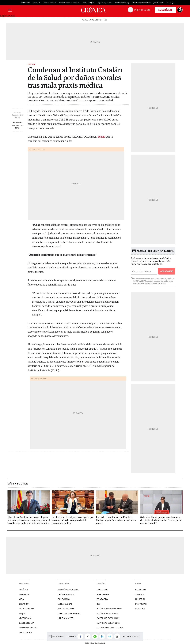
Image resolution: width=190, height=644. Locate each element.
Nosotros (102, 590)
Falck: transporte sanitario (141, 3)
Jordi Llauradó (159, 3)
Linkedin (140, 599)
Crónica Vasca (66, 594)
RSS (98, 604)
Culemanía (64, 599)
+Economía (25, 618)
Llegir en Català (8, 16)
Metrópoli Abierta (68, 590)
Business (24, 594)
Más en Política (18, 484)
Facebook (141, 590)
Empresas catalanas (108, 618)
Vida (21, 599)
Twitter (140, 594)
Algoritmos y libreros (105, 3)
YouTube (140, 609)
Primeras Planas (28, 628)
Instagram (141, 604)
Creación (24, 604)
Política (31, 64)
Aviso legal (103, 594)
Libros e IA (36, 3)
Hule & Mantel (66, 618)
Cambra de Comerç (122, 3)
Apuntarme (167, 271)
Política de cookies (107, 613)
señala (102, 137)
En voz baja (25, 632)
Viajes (22, 613)
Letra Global (65, 604)
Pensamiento (26, 609)
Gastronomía (27, 623)
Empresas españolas (108, 623)
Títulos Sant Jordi (88, 3)
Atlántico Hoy (66, 609)
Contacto (102, 599)
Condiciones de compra (110, 628)
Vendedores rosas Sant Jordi (69, 3)
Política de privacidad (109, 609)
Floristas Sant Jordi (50, 3)
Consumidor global (69, 613)
